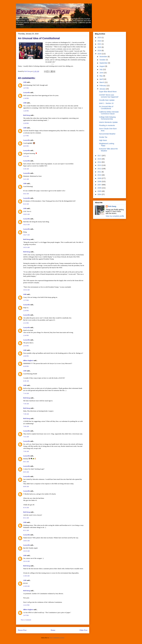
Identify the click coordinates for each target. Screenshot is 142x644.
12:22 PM (26, 605)
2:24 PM (26, 311)
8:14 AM (26, 508)
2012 (100, 169)
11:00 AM (26, 576)
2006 (100, 188)
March (102, 82)
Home (53, 630)
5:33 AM (26, 156)
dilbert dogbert (28, 360)
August (102, 66)
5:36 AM (26, 169)
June (101, 73)
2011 (100, 172)
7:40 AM (26, 426)
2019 (100, 51)
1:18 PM (26, 98)
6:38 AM (26, 381)
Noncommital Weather (107, 134)
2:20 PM (26, 123)
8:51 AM (26, 518)
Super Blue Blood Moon (108, 92)
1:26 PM (26, 111)
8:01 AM (26, 462)
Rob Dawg (27, 115)
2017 (100, 156)
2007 (100, 185)
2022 (100, 41)
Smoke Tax (103, 137)
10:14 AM (26, 561)
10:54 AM (26, 290)
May (101, 76)
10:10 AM (26, 551)
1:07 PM (26, 88)
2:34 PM (26, 335)
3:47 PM (26, 615)
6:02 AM (26, 194)
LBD (25, 82)
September (104, 63)
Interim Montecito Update (108, 122)
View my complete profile (115, 216)
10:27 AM (26, 235)
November (103, 57)
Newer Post (22, 630)
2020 (100, 47)
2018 (100, 54)
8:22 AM (26, 204)
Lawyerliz (27, 92)
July (101, 69)
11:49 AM (26, 586)
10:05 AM (26, 214)
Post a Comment (26, 620)
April (101, 79)
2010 (100, 175)
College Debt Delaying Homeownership (107, 118)
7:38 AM (26, 414)
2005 (100, 191)
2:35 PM (26, 346)
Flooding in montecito (107, 125)
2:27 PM (26, 136)
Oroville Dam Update (107, 100)
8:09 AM (26, 486)
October (103, 60)
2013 (100, 165)
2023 (100, 38)
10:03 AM (26, 541)
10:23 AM (26, 225)
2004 (100, 194)
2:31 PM (26, 323)
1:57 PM (26, 300)
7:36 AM (26, 404)
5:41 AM (26, 179)
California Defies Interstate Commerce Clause (109, 113)
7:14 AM (26, 393)
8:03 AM (26, 472)
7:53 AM (26, 437)
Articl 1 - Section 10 (106, 103)
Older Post (83, 630)
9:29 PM (26, 366)
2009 (100, 178)
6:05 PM (26, 146)
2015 (100, 159)
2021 (100, 44)
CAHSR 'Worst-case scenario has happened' (109, 96)
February (103, 86)
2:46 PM (26, 356)
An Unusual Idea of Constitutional (106, 107)
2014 (100, 162)
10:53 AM (26, 247)
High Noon (103, 140)
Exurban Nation (43, 11)
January (103, 89)
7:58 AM (26, 451)
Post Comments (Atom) (57, 638)
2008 (100, 181)
